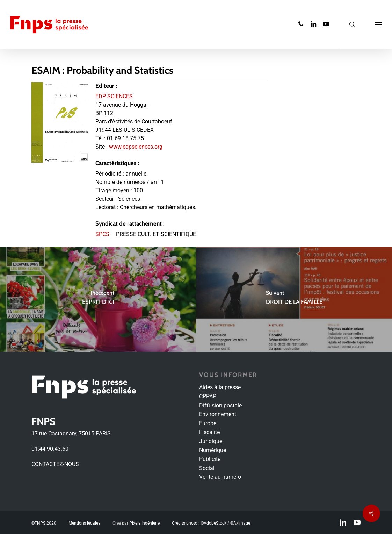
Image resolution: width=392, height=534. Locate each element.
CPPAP (208, 396)
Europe (208, 423)
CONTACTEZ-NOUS (55, 464)
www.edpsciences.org (136, 147)
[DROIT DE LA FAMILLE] (294, 299)
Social (207, 468)
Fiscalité (209, 432)
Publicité (210, 459)
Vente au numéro (220, 477)
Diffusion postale (220, 405)
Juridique (211, 441)
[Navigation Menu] (378, 24)
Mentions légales (84, 523)
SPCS (102, 234)
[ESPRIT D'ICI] (98, 299)
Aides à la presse (220, 387)
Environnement (218, 414)
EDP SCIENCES (114, 96)
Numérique (213, 450)
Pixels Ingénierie (144, 523)
